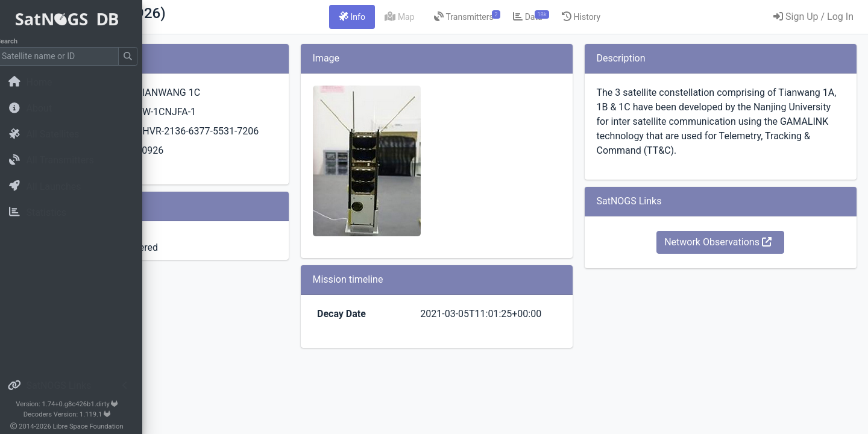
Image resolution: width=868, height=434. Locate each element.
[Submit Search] (136, 56)
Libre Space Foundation (97, 426)
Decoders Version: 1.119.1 (76, 414)
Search (15, 41)
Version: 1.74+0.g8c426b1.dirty (75, 404)
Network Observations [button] (743, 256)
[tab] (427, 17)
